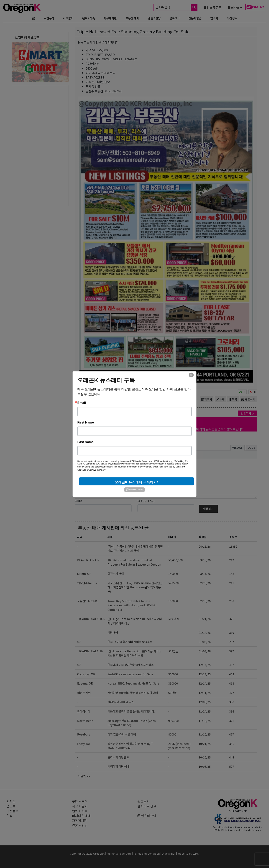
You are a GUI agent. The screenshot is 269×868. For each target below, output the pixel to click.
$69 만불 (174, 619)
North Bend (85, 721)
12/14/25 (205, 665)
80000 (172, 734)
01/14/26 (205, 632)
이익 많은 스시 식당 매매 (122, 734)
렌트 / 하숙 (89, 18)
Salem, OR (84, 574)
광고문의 (143, 801)
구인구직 (49, 18)
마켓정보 (232, 18)
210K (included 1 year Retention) (180, 746)
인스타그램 (147, 816)
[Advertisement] (40, 145)
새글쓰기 (248, 399)
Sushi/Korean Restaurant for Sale (130, 674)
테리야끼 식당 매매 (119, 766)
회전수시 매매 (116, 574)
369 (232, 632)
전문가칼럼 (195, 18)
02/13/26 (205, 601)
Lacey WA (84, 744)
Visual (238, 448)
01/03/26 (205, 651)
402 (232, 665)
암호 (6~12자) (146, 501)
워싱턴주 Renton (88, 583)
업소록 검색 (176, 7)
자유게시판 (110, 18)
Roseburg (84, 734)
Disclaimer (169, 854)
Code (251, 448)
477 (232, 734)
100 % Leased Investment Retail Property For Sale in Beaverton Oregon (134, 562)
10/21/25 (205, 744)
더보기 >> (84, 776)
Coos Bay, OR (86, 674)
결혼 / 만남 (154, 18)
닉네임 (79, 501)
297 (232, 642)
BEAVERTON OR (88, 560)
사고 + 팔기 (80, 806)
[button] (79, 455)
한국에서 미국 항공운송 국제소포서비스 (131, 665)
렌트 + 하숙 (80, 811)
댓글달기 (208, 509)
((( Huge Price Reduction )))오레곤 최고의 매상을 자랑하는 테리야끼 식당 (134, 653)
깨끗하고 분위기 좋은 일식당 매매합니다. (131, 711)
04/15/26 (205, 546)
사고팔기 (68, 18)
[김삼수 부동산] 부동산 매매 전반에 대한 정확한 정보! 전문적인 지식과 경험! (135, 549)
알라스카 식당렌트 (118, 757)
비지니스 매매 (81, 816)
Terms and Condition (147, 854)
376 (232, 619)
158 (232, 574)
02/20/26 (205, 583)
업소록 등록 (213, 7)
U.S (79, 642)
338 (232, 702)
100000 (173, 601)
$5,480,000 (175, 560)
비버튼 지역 (84, 693)
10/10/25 (205, 757)
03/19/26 (205, 560)
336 (232, 711)
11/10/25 (205, 721)
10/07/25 (205, 766)
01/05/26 (205, 642)
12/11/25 (205, 693)
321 (232, 721)
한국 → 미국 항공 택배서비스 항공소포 (130, 642)
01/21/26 (205, 619)
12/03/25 (205, 702)
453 (232, 674)
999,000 (173, 721)
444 (232, 757)
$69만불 (173, 651)
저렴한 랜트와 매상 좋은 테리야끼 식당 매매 (133, 693)
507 (232, 766)
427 (232, 693)
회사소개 (235, 7)
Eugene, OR (85, 683)
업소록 (214, 18)
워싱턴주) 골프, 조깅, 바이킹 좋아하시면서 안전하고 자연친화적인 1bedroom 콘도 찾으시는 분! (135, 587)
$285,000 (174, 583)
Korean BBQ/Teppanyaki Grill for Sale (133, 683)
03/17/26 (205, 574)
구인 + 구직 (80, 801)
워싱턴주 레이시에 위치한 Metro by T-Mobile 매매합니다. (131, 746)
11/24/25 (205, 711)
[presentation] (79, 455)
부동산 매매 (132, 18)
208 (232, 601)
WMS (196, 854)
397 (232, 651)
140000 (173, 574)
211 (232, 583)
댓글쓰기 (247, 413)
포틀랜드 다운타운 (88, 601)
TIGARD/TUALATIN (90, 651)
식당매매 (113, 632)
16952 (233, 546)
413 (232, 683)
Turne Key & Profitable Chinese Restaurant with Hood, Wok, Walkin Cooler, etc (132, 605)
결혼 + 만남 (80, 825)
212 (232, 560)
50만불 (172, 693)
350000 (173, 674)
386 (232, 744)
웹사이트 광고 (147, 806)
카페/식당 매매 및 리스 (121, 702)
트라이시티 (84, 711)
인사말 (11, 801)
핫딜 (9, 816)
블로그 (173, 18)
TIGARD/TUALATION (91, 619)
